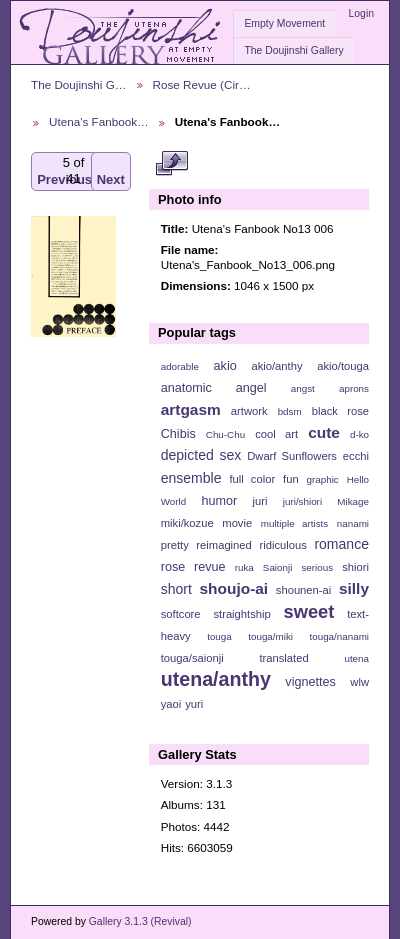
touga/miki (270, 636)
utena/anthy (216, 679)
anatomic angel (214, 388)
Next (111, 171)
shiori (355, 567)
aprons (354, 388)
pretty (175, 545)
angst (303, 388)
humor (219, 501)
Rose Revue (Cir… (202, 84)
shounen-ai (304, 590)
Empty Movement (284, 23)
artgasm (191, 409)
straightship (241, 614)
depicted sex (201, 455)
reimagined (224, 545)
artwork (249, 411)
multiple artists (294, 523)
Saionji (277, 567)
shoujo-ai (234, 588)
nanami (353, 523)
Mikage (353, 501)
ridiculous (282, 545)
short (176, 589)
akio (225, 366)
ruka (244, 567)
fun (291, 479)
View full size (171, 163)
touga (219, 636)
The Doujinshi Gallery (293, 50)
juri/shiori (302, 501)
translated (283, 658)
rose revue (193, 567)
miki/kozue (187, 523)
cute (324, 432)
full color (252, 479)
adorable (180, 366)
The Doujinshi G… (79, 84)
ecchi (356, 456)
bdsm (290, 411)
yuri (194, 704)
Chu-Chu (225, 434)
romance (341, 544)
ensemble (191, 478)
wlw (359, 682)
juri (260, 501)
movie (237, 523)
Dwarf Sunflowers (292, 456)
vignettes (310, 682)
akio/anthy (276, 366)
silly (354, 588)
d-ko (359, 434)
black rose (340, 411)
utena (356, 658)
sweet (309, 611)
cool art (276, 434)
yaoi (171, 704)
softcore (181, 614)
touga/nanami (339, 636)
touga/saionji (192, 658)
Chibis (178, 434)
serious (317, 567)
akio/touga (343, 366)
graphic (323, 479)
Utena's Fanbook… (99, 121)
